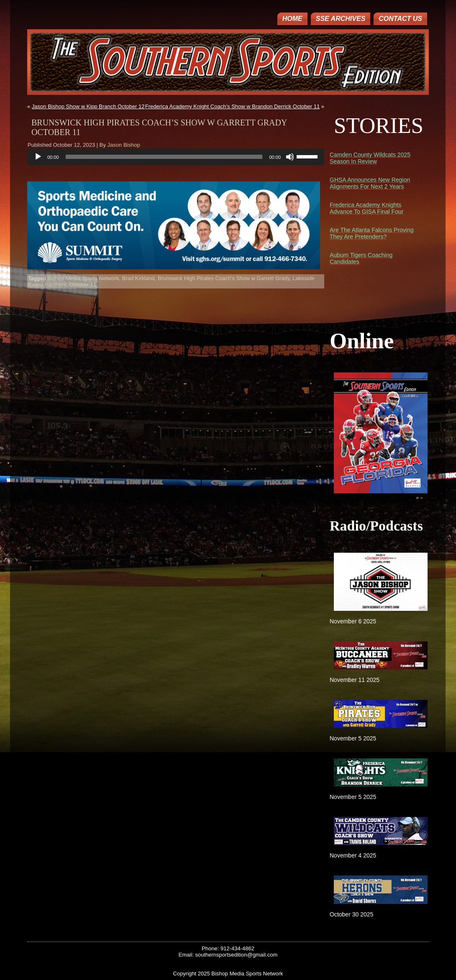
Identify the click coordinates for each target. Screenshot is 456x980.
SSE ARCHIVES (341, 19)
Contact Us (400, 19)
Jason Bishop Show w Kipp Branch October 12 (88, 106)
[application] (176, 157)
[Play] (38, 157)
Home (292, 19)
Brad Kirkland (138, 278)
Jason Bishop (124, 145)
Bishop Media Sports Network (83, 278)
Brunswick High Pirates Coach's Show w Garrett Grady (224, 278)
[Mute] (290, 157)
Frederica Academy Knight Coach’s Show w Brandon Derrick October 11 (232, 106)
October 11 (83, 285)
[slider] (164, 157)
